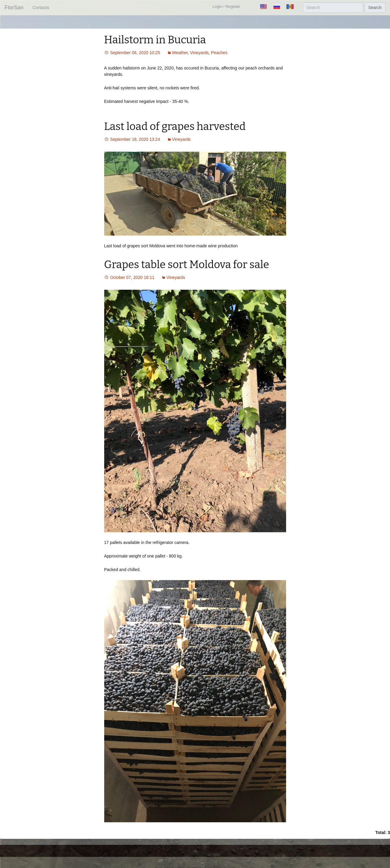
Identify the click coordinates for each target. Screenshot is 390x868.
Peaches (219, 53)
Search (375, 8)
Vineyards (199, 53)
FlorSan (14, 8)
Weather (180, 53)
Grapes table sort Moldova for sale (187, 264)
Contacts (41, 8)
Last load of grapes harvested (175, 126)
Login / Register (226, 6)
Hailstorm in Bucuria (155, 40)
